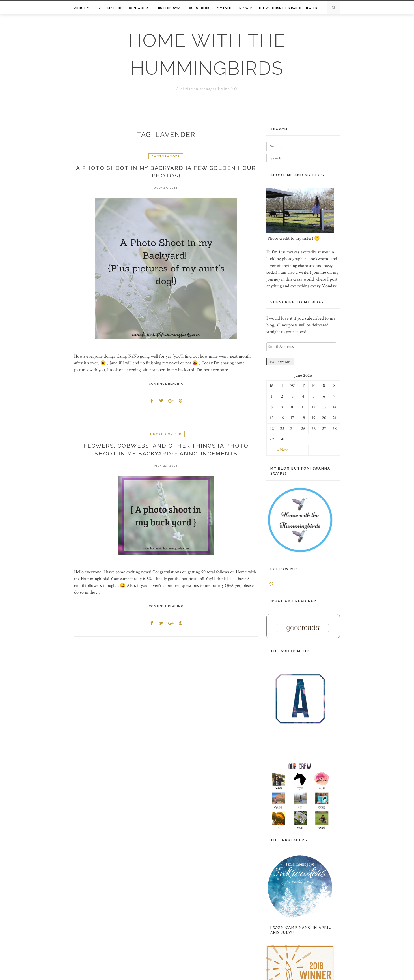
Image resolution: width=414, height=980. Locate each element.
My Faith (225, 8)
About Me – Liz (88, 8)
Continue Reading (166, 385)
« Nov (282, 450)
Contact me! (140, 8)
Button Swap (170, 8)
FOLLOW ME (280, 362)
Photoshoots (166, 156)
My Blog (115, 8)
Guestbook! (200, 8)
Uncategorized (166, 435)
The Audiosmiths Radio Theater (288, 8)
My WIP (246, 8)
